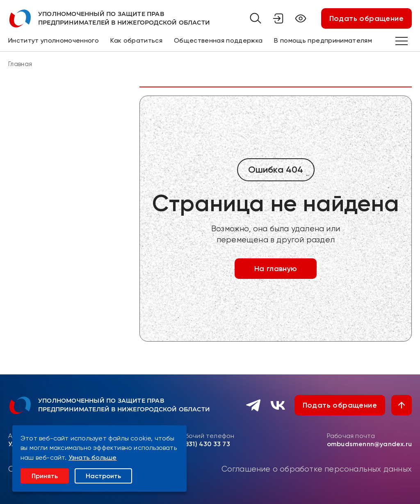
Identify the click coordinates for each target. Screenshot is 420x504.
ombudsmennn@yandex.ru (369, 444)
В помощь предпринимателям (323, 40)
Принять (45, 476)
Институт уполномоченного (54, 40)
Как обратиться (136, 40)
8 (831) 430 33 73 (203, 444)
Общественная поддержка (218, 40)
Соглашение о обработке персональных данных (317, 469)
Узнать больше (93, 457)
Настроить (103, 476)
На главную (276, 269)
